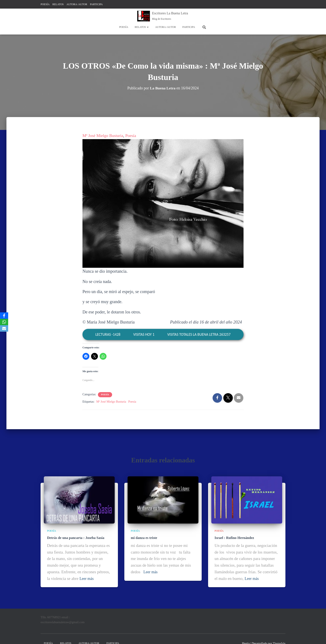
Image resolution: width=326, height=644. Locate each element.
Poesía (133, 135)
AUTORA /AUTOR (77, 4)
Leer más (87, 578)
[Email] (4, 328)
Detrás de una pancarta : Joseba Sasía (75, 537)
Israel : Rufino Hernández (234, 537)
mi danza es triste (144, 537)
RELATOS (58, 4)
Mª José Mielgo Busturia (104, 135)
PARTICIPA (96, 4)
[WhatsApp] (4, 322)
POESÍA (45, 4)
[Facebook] (4, 316)
